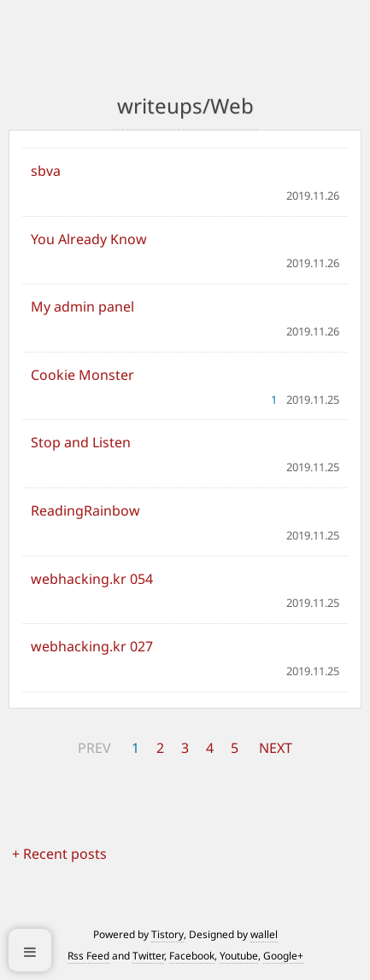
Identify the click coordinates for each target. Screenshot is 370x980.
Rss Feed (88, 956)
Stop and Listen (81, 442)
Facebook (192, 956)
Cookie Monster (82, 375)
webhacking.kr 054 (92, 579)
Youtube (239, 956)
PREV (94, 748)
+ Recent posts (59, 854)
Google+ (283, 956)
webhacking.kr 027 (92, 646)
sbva (46, 171)
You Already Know (89, 239)
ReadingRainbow (85, 510)
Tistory (167, 934)
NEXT (276, 748)
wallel (264, 934)
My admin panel (82, 306)
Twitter (148, 956)
